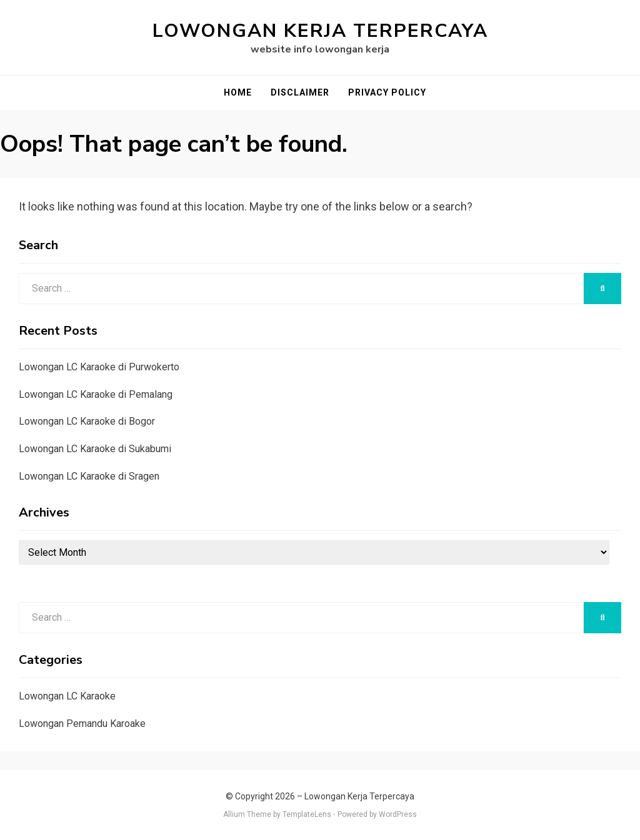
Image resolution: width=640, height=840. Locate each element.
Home (238, 92)
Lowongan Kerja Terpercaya (320, 31)
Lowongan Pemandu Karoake (82, 724)
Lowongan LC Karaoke (67, 696)
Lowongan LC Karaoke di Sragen (89, 476)
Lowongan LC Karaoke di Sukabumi (95, 449)
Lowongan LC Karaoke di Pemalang (96, 394)
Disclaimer (300, 92)
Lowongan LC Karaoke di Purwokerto (99, 367)
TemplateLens (307, 814)
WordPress (398, 814)
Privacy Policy (387, 92)
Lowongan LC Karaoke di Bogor (87, 421)
